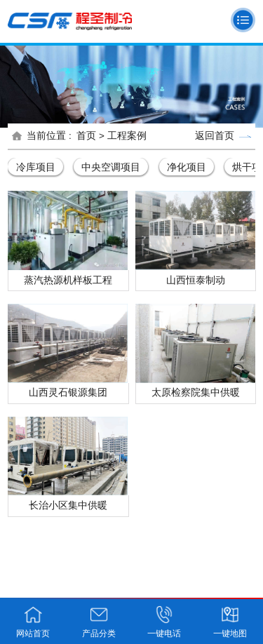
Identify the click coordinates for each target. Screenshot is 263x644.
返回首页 (223, 136)
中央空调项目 (111, 167)
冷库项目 (36, 167)
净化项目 (187, 167)
